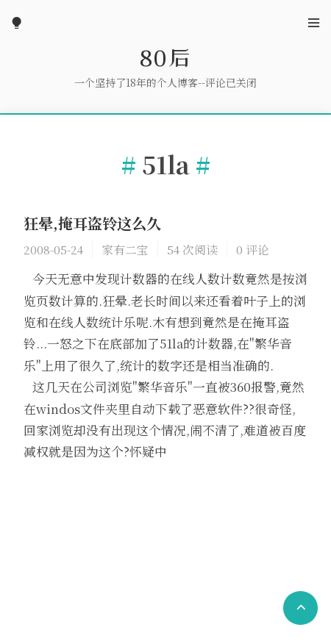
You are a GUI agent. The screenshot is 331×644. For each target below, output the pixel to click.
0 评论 (253, 249)
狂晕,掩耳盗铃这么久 (92, 223)
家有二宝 (125, 249)
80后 (165, 57)
